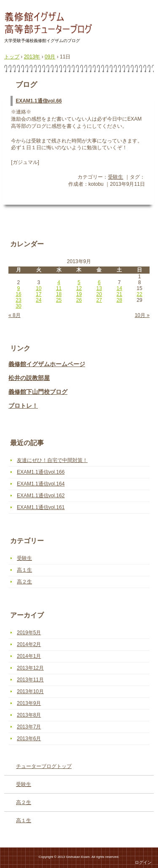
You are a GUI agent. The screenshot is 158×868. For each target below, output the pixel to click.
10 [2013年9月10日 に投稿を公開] (39, 288)
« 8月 (15, 315)
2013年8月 (29, 715)
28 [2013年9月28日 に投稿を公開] (119, 300)
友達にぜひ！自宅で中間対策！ (52, 460)
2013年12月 (30, 668)
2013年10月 (30, 691)
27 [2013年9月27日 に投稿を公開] (99, 300)
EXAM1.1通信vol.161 (41, 507)
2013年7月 (29, 727)
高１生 (24, 570)
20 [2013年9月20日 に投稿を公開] (99, 294)
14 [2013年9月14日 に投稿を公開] (119, 288)
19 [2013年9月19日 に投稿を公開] (79, 294)
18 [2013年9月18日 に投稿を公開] (59, 294)
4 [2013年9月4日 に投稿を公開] (59, 282)
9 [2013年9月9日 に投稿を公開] (19, 288)
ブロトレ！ (23, 406)
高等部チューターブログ (50, 23)
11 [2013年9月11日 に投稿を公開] (59, 288)
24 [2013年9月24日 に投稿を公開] (39, 300)
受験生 (115, 177)
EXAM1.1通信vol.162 (41, 496)
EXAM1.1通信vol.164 (41, 484)
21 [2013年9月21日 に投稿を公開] (119, 294)
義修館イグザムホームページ (47, 364)
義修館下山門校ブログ (38, 392)
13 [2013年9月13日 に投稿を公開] (99, 288)
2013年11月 (30, 680)
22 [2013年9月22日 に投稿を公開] (139, 294)
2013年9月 (29, 703)
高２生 (24, 582)
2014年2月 (29, 644)
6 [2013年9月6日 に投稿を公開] (99, 282)
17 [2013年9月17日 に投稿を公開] (39, 294)
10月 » (142, 315)
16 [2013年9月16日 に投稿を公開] (18, 294)
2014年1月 (29, 656)
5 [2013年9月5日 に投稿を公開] (79, 282)
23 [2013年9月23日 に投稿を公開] (18, 300)
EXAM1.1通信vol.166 (41, 472)
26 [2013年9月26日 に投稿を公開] (79, 300)
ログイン (143, 862)
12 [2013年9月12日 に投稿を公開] (79, 288)
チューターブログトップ (44, 766)
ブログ (26, 85)
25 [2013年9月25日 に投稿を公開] (59, 300)
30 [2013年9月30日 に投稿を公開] (18, 306)
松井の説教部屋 (29, 378)
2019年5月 (29, 633)
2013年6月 (29, 739)
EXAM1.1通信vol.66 (39, 101)
